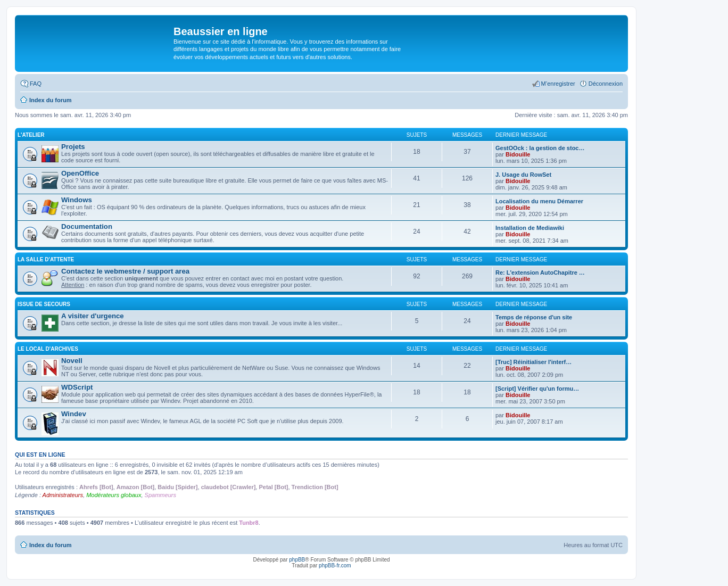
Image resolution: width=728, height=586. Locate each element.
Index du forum (50, 545)
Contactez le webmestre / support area (125, 271)
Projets (73, 147)
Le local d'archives (48, 349)
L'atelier (31, 135)
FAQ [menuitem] (36, 84)
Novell (72, 361)
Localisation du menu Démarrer (539, 201)
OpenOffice (80, 173)
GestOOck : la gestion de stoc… (540, 148)
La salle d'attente (46, 259)
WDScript (77, 387)
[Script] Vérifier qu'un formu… (537, 389)
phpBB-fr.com (335, 566)
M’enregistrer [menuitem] (558, 84)
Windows (77, 200)
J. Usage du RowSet (523, 175)
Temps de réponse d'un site (534, 317)
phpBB (297, 560)
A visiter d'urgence (93, 316)
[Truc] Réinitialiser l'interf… (533, 362)
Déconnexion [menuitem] (606, 84)
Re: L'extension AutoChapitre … (540, 273)
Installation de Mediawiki (530, 228)
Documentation (87, 226)
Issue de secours (44, 304)
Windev (74, 414)
